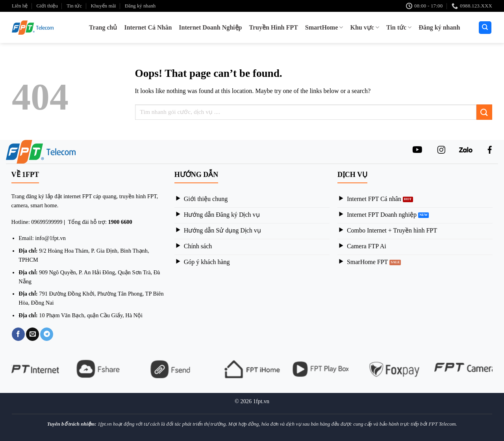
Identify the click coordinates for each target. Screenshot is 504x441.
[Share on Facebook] (18, 334)
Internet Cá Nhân (148, 27)
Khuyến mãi (103, 6)
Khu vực (365, 27)
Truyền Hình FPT (273, 27)
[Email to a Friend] (32, 334)
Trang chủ (103, 27)
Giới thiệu (47, 6)
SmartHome (324, 27)
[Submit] (484, 112)
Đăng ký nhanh (140, 6)
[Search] (485, 28)
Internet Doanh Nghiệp (210, 27)
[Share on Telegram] (47, 334)
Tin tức (74, 6)
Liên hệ (20, 6)
